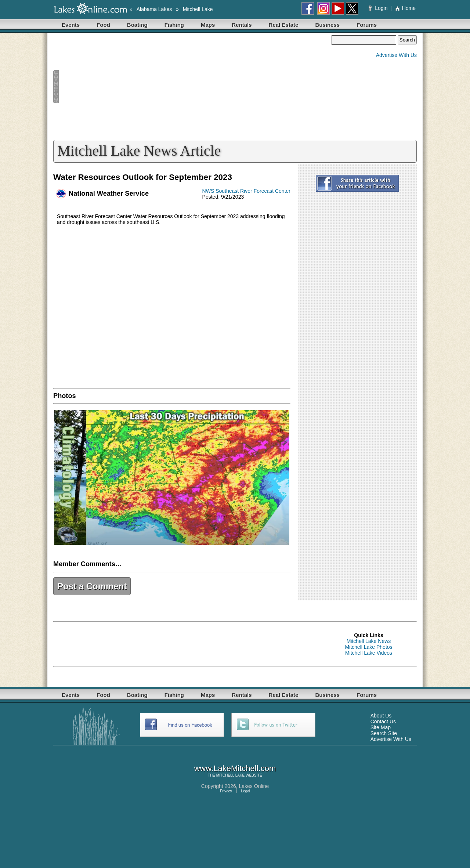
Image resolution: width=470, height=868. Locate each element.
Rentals (242, 25)
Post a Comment (92, 586)
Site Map (381, 727)
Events (71, 25)
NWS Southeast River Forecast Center (246, 191)
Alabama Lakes (154, 9)
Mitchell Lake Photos (368, 647)
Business (327, 25)
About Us (381, 716)
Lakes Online (254, 786)
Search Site (384, 733)
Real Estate (284, 25)
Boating (137, 25)
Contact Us (383, 721)
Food (103, 25)
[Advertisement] (192, 87)
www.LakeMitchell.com (235, 768)
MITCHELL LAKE (230, 775)
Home (405, 8)
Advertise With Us (396, 55)
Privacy (226, 791)
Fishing (174, 25)
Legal (246, 791)
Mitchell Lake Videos (369, 653)
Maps (208, 25)
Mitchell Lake (198, 9)
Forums (367, 25)
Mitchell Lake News (369, 641)
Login (379, 8)
